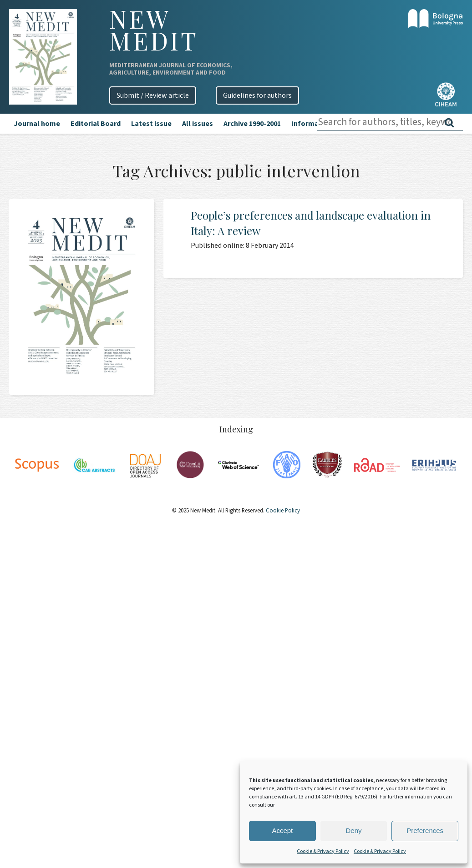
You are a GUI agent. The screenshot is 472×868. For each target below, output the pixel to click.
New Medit (154, 30)
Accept (282, 830)
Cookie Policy (282, 511)
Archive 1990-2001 (252, 124)
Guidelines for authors (257, 95)
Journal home (37, 124)
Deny (353, 830)
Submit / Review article (153, 95)
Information (312, 124)
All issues (198, 124)
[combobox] (390, 122)
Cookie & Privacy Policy (323, 851)
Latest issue (151, 124)
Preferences (425, 830)
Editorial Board (96, 124)
